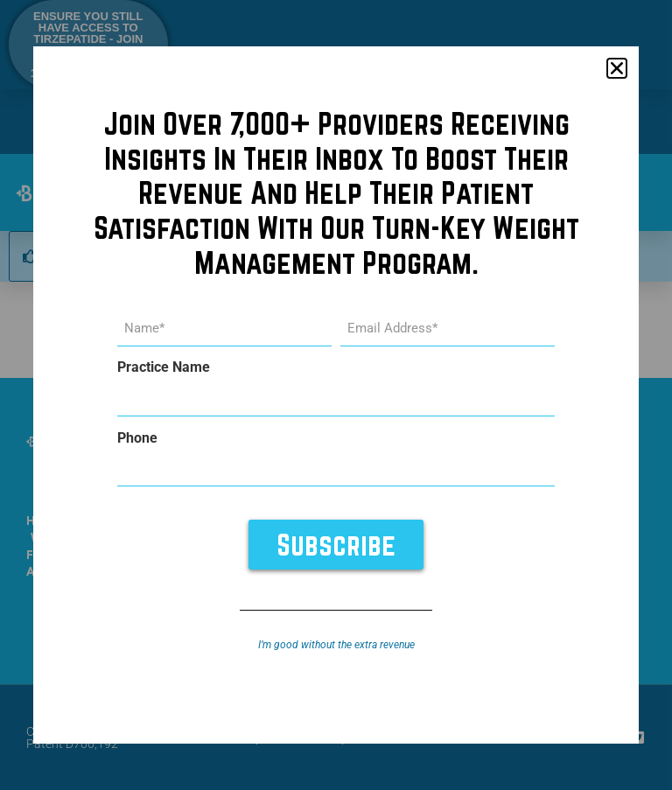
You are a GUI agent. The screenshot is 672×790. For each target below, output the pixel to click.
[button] (617, 68)
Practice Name (164, 367)
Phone (137, 438)
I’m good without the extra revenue (336, 645)
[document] (336, 395)
